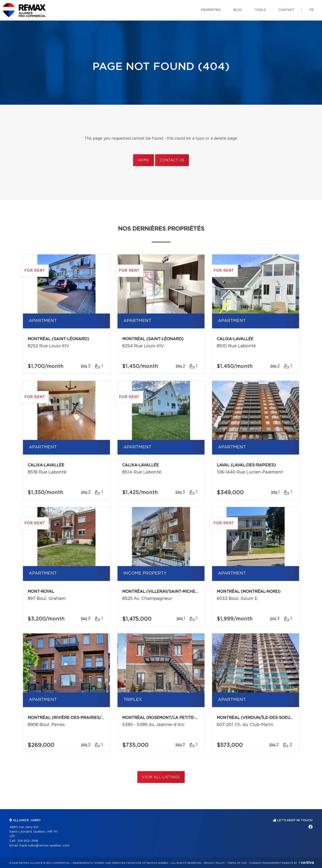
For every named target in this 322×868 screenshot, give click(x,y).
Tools (260, 10)
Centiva (306, 862)
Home (144, 160)
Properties (211, 10)
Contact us (172, 160)
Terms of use (237, 863)
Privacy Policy (214, 863)
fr (312, 10)
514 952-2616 (28, 841)
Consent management (265, 863)
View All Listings (161, 777)
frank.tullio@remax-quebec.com (44, 846)
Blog (238, 10)
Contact (286, 10)
